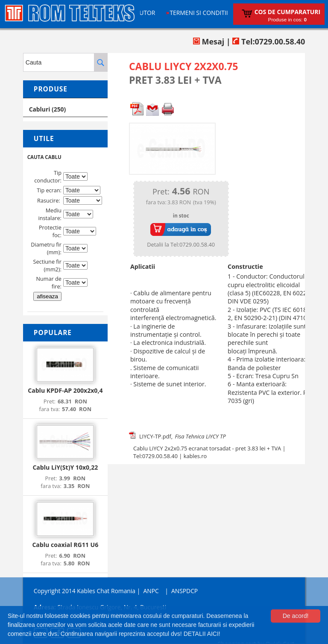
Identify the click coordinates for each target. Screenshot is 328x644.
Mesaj (209, 41)
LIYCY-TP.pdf (155, 436)
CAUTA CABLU (44, 157)
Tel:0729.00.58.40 (269, 41)
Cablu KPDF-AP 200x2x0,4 (65, 390)
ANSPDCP (184, 591)
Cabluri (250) (48, 109)
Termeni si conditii (199, 13)
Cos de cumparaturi (287, 12)
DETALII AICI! (202, 634)
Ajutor (145, 13)
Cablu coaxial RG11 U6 (65, 545)
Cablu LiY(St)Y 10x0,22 (65, 467)
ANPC (151, 591)
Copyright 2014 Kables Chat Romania (85, 591)
